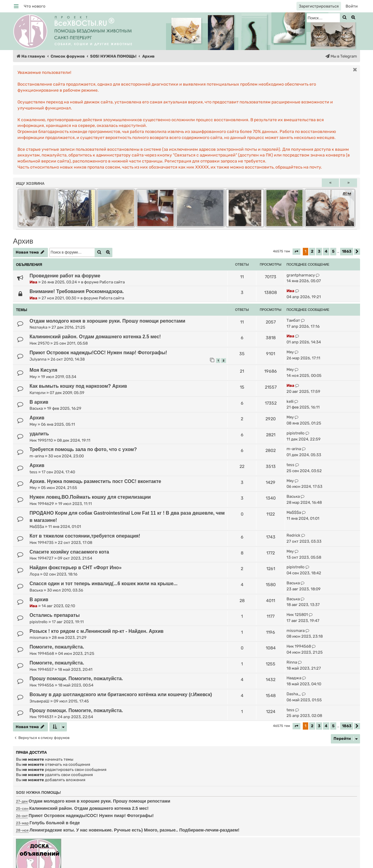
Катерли (38, 393)
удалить (39, 434)
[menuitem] (35, 6)
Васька (36, 408)
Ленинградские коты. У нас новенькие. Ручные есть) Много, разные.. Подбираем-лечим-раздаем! (134, 830)
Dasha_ (294, 694)
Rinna (292, 662)
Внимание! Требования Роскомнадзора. (77, 291)
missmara (39, 638)
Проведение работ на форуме (65, 276)
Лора (34, 574)
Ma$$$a (37, 527)
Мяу (290, 352)
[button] (296, 252)
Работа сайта (112, 282)
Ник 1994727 (41, 558)
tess (33, 472)
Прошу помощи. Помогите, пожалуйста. (76, 679)
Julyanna (38, 359)
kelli (290, 401)
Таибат (293, 320)
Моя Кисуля (43, 370)
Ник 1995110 (41, 440)
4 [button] (326, 251)
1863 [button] (347, 251)
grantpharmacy (301, 275)
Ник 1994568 (42, 653)
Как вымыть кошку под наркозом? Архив (78, 386)
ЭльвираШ (39, 701)
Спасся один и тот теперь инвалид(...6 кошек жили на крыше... (103, 584)
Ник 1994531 (41, 717)
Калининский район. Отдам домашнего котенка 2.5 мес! (95, 337)
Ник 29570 (39, 343)
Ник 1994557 (42, 669)
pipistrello (296, 433)
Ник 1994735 (42, 543)
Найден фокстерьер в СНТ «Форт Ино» (75, 568)
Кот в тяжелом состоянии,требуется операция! (85, 536)
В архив (39, 402)
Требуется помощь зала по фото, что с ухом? (83, 449)
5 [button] (333, 251)
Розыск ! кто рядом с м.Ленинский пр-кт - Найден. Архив (97, 631)
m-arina (37, 456)
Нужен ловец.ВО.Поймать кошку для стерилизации (90, 497)
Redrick (293, 535)
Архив (23, 241)
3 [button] (319, 251)
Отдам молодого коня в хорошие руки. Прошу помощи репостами (107, 321)
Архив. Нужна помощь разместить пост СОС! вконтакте (95, 481)
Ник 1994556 (42, 685)
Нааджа (294, 678)
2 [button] (312, 251)
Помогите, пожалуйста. (57, 647)
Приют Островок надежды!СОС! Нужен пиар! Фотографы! (98, 353)
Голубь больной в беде (55, 823)
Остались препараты (55, 615)
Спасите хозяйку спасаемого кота (69, 552)
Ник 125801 (297, 615)
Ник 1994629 (42, 504)
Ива (33, 282)
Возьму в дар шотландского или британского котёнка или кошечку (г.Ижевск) (121, 694)
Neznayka (38, 327)
